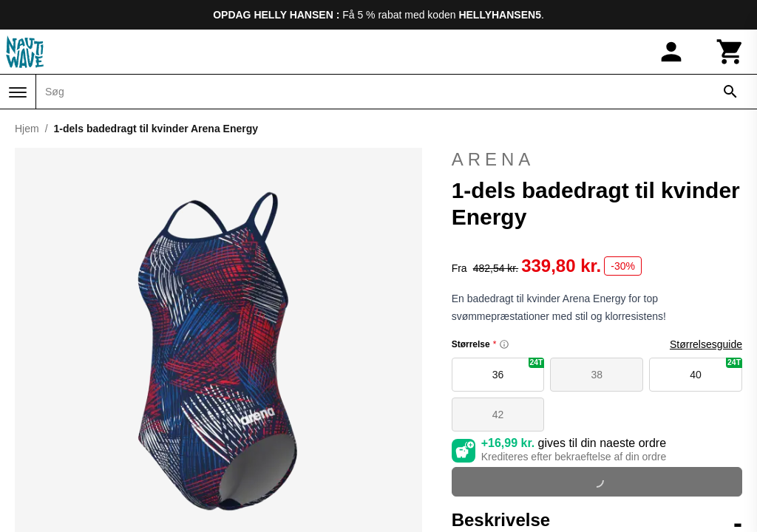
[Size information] (504, 344)
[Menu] (18, 92)
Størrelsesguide (706, 344)
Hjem (27, 129)
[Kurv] (730, 52)
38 (597, 375)
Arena (493, 159)
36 (519, 369)
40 (716, 369)
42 (498, 415)
